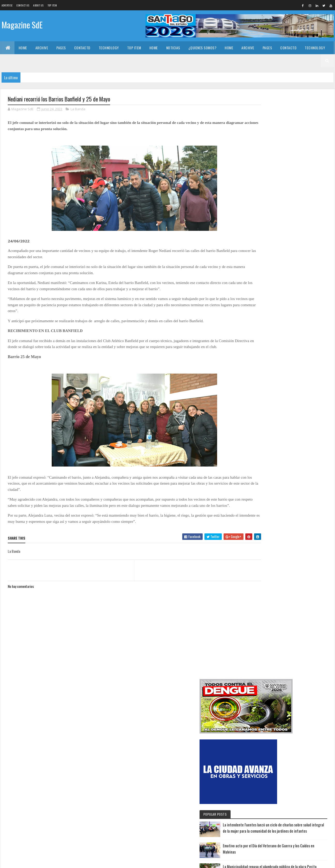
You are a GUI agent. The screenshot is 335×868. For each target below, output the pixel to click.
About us (38, 5)
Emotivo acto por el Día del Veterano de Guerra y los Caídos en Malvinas (301, 278)
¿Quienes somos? (203, 48)
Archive (42, 48)
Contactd (82, 48)
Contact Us (23, 5)
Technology (109, 48)
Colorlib (27, 861)
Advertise (7, 5)
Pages (61, 48)
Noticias (173, 48)
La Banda (78, 109)
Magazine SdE (22, 25)
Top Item (52, 5)
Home (23, 48)
